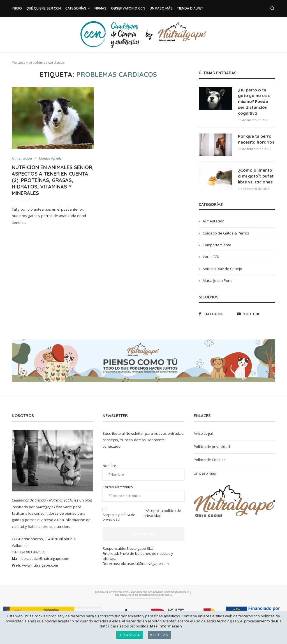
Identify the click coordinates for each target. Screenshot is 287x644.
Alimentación (23, 159)
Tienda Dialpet (190, 8)
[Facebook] (217, 311)
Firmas (100, 8)
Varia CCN (211, 254)
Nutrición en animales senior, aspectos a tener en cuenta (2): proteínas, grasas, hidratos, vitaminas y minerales (53, 181)
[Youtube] (255, 311)
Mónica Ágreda (53, 159)
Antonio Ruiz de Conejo (222, 266)
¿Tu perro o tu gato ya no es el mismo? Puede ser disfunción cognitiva (256, 101)
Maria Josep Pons (217, 278)
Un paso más (161, 8)
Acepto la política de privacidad (119, 514)
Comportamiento (217, 242)
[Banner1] (234, 498)
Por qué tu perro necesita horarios (255, 137)
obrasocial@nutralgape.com (45, 556)
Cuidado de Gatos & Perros (226, 231)
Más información (166, 626)
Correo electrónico (118, 484)
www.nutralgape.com (40, 563)
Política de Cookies (210, 457)
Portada (19, 62)
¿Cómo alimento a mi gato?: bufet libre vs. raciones (256, 174)
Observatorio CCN (128, 8)
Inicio (17, 8)
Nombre (109, 463)
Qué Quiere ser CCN (44, 8)
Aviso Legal (203, 431)
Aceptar (159, 635)
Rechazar (130, 635)
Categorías (76, 8)
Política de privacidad (212, 444)
